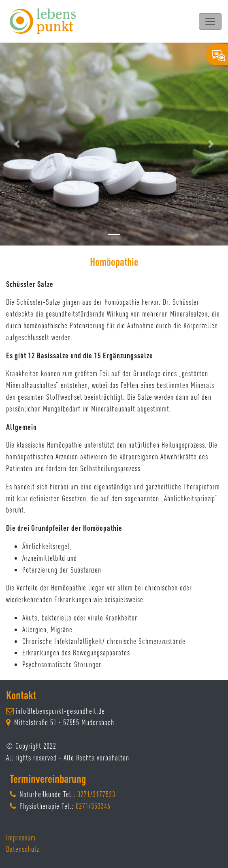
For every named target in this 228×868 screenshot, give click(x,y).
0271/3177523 (96, 794)
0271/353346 (93, 806)
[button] (17, 144)
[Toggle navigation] (210, 22)
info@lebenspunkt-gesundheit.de (60, 711)
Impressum (21, 838)
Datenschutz (23, 849)
